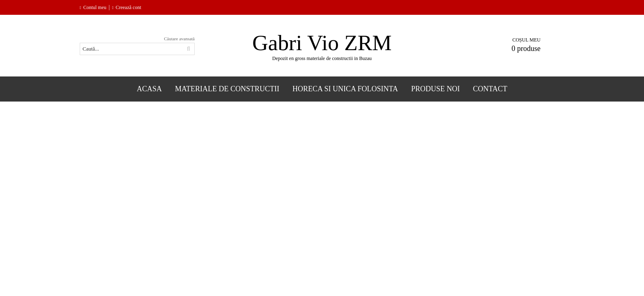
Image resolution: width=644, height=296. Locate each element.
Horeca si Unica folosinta (345, 89)
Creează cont (128, 7)
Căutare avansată (179, 39)
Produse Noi (436, 89)
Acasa (149, 89)
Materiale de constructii (227, 89)
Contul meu (95, 7)
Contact (490, 89)
